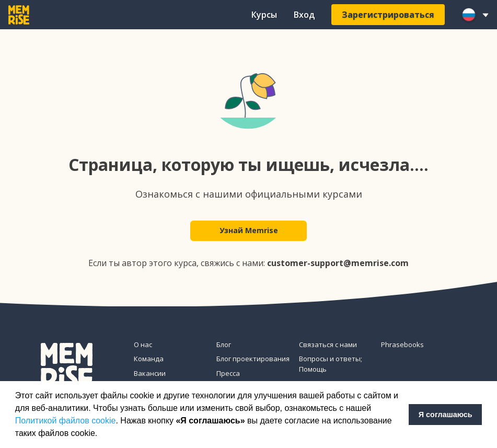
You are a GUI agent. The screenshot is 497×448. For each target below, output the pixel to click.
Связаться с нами (328, 344)
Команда (149, 359)
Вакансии (150, 373)
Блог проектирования (253, 359)
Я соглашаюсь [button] (446, 415)
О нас (143, 344)
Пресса (228, 373)
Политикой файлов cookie (66, 421)
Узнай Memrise (249, 231)
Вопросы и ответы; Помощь (331, 364)
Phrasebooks (402, 344)
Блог (224, 344)
